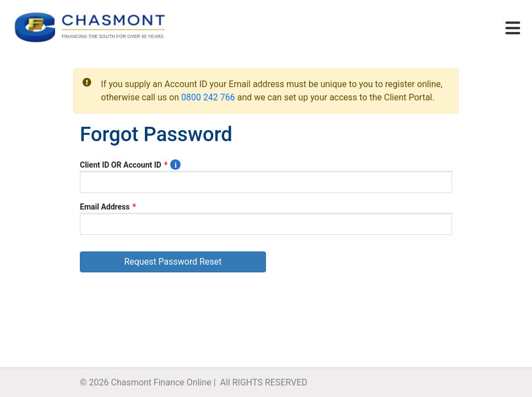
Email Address (105, 207)
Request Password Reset (173, 262)
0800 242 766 (208, 97)
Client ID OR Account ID (121, 165)
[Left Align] (483, 29)
